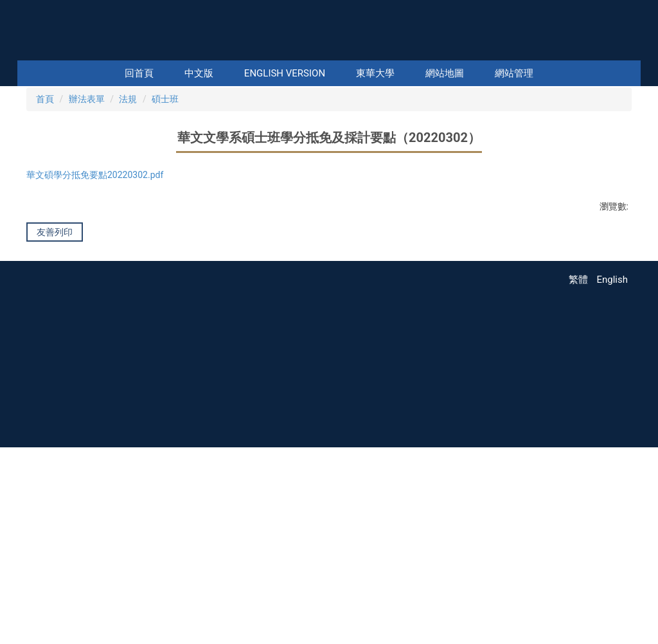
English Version (285, 73)
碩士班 (165, 255)
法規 (128, 255)
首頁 (45, 255)
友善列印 (55, 391)
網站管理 (514, 73)
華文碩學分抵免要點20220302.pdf (103, 332)
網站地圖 (445, 73)
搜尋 (630, 51)
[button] (39, 164)
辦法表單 (87, 255)
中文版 (199, 73)
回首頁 (139, 73)
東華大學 (375, 73)
